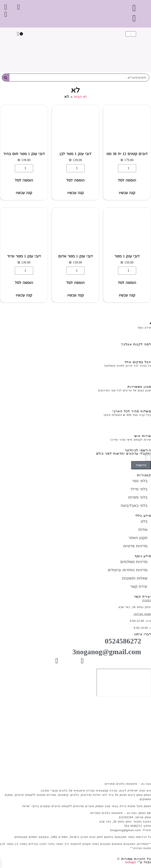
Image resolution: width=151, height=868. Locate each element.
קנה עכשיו (127, 193)
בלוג (144, 521)
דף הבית (80, 97)
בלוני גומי (140, 481)
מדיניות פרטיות (135, 546)
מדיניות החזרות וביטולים (128, 570)
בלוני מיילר (139, 489)
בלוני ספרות (138, 497)
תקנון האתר (138, 538)
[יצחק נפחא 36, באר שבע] (124, 683)
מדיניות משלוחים (134, 562)
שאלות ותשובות (135, 578)
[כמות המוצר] (127, 168)
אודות (143, 530)
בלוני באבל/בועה (134, 506)
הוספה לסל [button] (127, 180)
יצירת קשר (139, 587)
